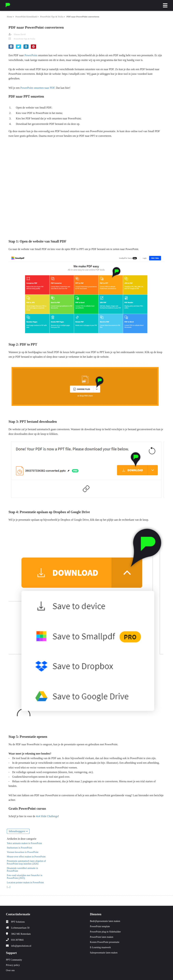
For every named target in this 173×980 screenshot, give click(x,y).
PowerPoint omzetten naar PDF (37, 88)
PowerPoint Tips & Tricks (24, 39)
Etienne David (20, 34)
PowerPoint (31, 55)
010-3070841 (17, 940)
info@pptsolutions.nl (21, 946)
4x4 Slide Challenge (47, 816)
